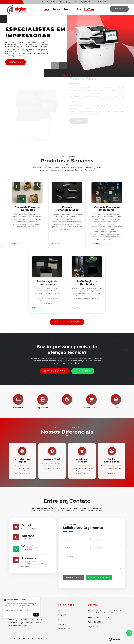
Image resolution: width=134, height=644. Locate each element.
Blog (79, 9)
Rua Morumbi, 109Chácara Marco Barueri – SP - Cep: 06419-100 (35, 564)
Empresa (57, 9)
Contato (119, 9)
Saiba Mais (15, 62)
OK (36, 615)
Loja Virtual (89, 9)
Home (46, 9)
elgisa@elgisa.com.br (68, 2)
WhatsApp (83, 371)
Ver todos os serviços (67, 322)
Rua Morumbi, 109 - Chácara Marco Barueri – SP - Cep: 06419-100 (104, 612)
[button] (64, 75)
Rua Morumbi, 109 (49, 2)
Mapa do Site (64, 629)
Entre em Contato (54, 371)
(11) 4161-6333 (86, 2)
